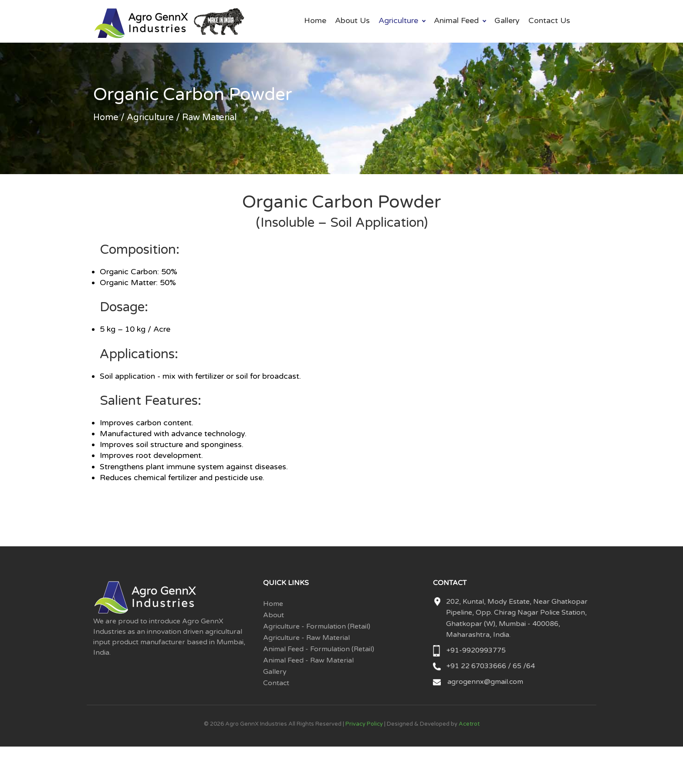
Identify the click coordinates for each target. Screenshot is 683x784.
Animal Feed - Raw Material (308, 660)
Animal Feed (456, 20)
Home (315, 20)
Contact (276, 683)
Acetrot (469, 724)
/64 (529, 666)
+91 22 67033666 (477, 666)
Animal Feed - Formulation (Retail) (319, 649)
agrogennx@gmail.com (485, 682)
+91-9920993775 (476, 650)
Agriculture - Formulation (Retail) (317, 626)
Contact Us (549, 20)
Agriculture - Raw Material (306, 638)
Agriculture (398, 20)
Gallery (507, 20)
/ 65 (515, 666)
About (274, 615)
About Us (352, 20)
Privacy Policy (364, 724)
